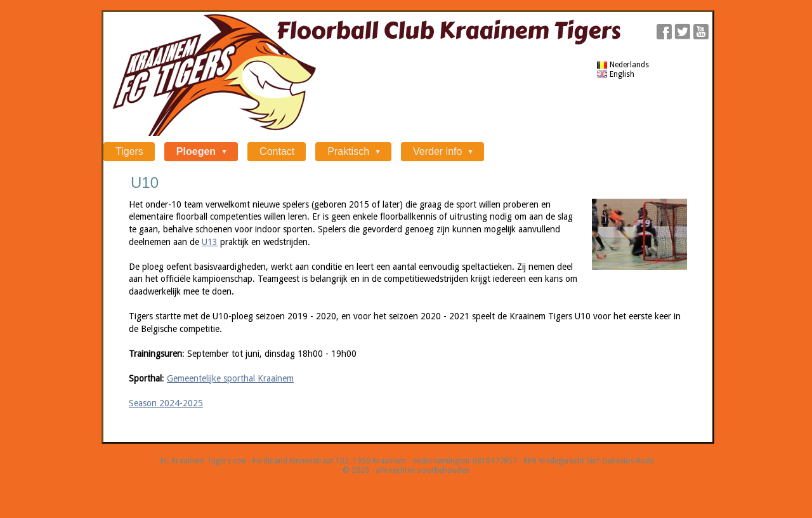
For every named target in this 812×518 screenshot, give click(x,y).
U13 (210, 242)
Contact (277, 151)
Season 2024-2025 (166, 403)
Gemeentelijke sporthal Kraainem (230, 378)
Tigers (129, 151)
